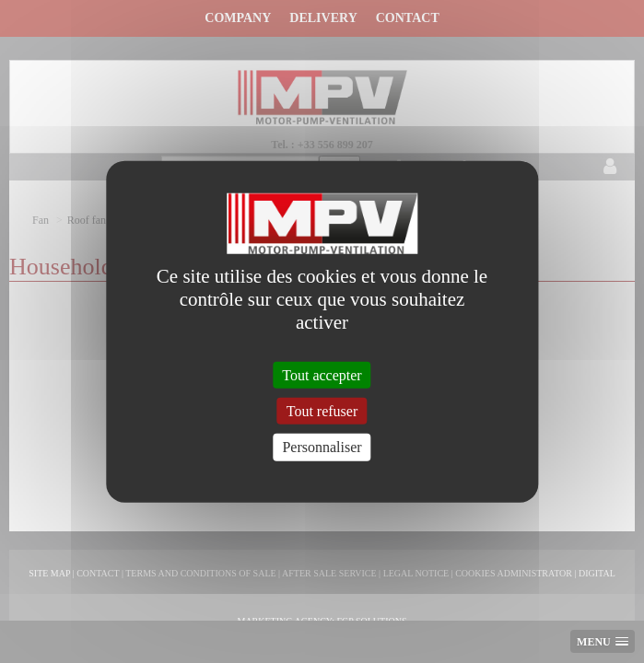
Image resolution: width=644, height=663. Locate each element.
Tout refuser (322, 411)
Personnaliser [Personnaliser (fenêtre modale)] (322, 447)
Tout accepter (322, 375)
